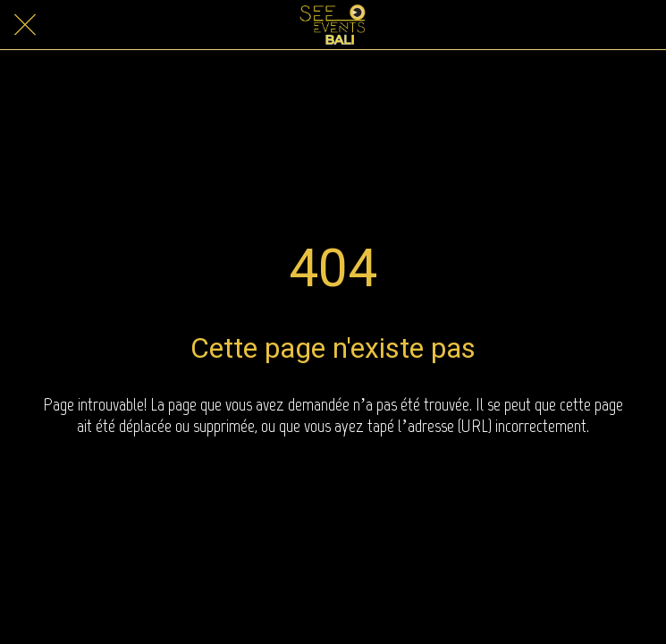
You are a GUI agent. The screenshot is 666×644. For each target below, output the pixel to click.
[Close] (25, 25)
